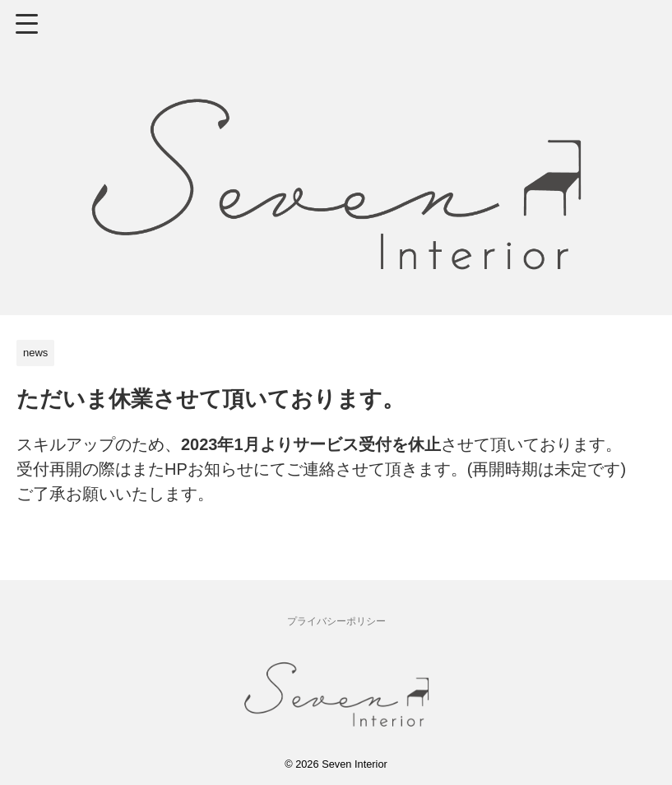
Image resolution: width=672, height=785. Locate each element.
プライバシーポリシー (336, 621)
